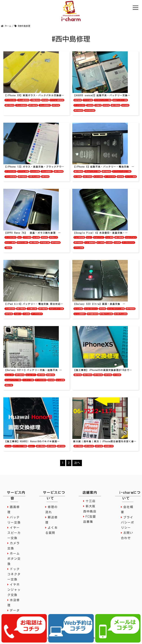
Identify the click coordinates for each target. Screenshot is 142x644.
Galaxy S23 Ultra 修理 (116, 309)
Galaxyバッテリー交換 (13, 380)
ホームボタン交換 (14, 559)
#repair (32, 446)
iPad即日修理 (10, 309)
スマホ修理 (27, 237)
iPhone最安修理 (23, 100)
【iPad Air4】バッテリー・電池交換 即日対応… (34, 304)
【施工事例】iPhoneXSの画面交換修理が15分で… (103, 370)
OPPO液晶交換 (45, 243)
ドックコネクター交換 (14, 574)
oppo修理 (36, 237)
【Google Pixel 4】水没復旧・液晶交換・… (100, 233)
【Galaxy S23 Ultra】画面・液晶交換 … (99, 304)
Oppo (20, 237)
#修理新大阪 (109, 446)
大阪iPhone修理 (34, 177)
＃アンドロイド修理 (20, 446)
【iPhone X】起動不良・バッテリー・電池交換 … (104, 167)
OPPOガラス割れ (22, 243)
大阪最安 (98, 105)
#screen (8, 446)
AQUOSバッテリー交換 (120, 100)
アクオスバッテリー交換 (103, 100)
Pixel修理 (109, 237)
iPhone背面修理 (21, 105)
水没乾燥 (117, 243)
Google (89, 237)
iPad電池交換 (32, 309)
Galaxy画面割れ (80, 314)
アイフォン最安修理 (57, 100)
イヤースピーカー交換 (14, 533)
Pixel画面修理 (90, 243)
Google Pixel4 (131, 237)
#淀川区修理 (88, 177)
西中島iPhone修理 (106, 314)
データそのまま (11, 100)
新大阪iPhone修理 (121, 314)
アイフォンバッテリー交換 (122, 171)
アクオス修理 (88, 100)
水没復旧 (109, 243)
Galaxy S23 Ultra (91, 309)
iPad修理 (26, 314)
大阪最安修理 (35, 100)
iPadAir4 (18, 314)
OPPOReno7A (53, 237)
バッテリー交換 (28, 380)
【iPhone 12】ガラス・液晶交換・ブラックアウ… (34, 167)
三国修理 (90, 105)
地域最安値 (50, 375)
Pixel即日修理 (79, 237)
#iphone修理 (35, 171)
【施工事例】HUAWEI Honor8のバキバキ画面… (32, 441)
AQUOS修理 (125, 105)
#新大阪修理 (10, 105)
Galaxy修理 (78, 309)
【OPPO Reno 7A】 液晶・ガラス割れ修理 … (33, 233)
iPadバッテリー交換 (56, 309)
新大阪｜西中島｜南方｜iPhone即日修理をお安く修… (105, 441)
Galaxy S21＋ (31, 375)
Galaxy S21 (9, 375)
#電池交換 (9, 385)
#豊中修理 (78, 375)
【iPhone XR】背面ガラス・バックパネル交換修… (34, 95)
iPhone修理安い (47, 171)
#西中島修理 (33, 105)
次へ (77, 463)
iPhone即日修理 (11, 177)
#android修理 (10, 243)
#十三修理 (78, 177)
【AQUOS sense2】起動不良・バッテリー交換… (102, 95)
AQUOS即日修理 (90, 110)
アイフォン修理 (23, 171)
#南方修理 (56, 105)
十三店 (91, 501)
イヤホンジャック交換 (14, 590)
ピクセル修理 (79, 248)
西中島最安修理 (93, 314)
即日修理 (45, 100)
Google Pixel (99, 237)
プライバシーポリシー (128, 522)
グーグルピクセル (128, 243)
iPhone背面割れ (45, 105)
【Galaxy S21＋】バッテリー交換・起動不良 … (33, 370)
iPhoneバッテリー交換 (92, 171)
